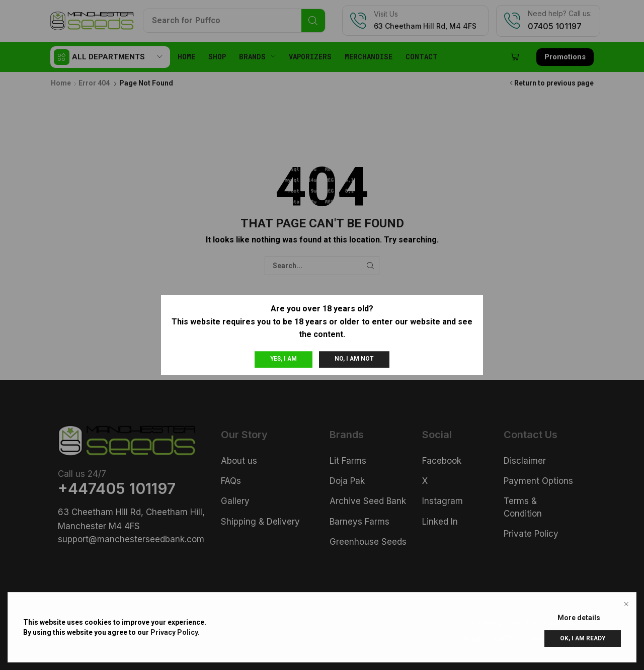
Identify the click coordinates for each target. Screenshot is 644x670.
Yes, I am (284, 359)
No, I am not (354, 359)
